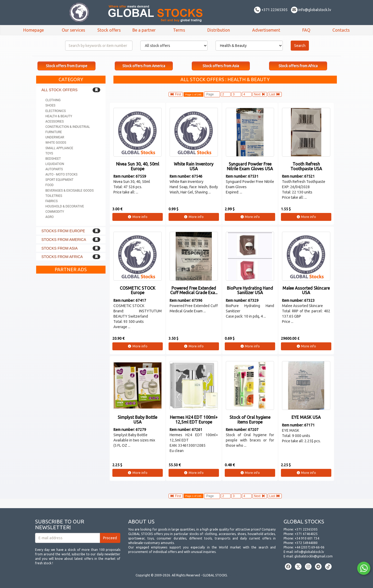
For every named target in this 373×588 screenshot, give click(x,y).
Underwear (55, 137)
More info (138, 217)
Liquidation (55, 164)
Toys (49, 153)
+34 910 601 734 (307, 538)
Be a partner (144, 30)
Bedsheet (53, 159)
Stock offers (109, 30)
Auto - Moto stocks (61, 174)
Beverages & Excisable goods (70, 191)
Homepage (34, 30)
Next (260, 94)
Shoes (50, 105)
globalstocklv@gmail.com (314, 556)
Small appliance (59, 148)
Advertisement (266, 30)
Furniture (54, 132)
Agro (50, 217)
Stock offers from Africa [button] (298, 66)
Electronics (56, 111)
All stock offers (59, 90)
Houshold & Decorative (65, 206)
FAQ (306, 30)
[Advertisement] (71, 355)
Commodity (55, 212)
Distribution (219, 30)
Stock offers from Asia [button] (221, 66)
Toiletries (54, 196)
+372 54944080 (306, 543)
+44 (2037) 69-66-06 (310, 547)
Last (275, 94)
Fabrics (52, 201)
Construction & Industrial (68, 127)
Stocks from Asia (59, 248)
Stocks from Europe (63, 231)
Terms (179, 30)
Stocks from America (64, 240)
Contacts (341, 30)
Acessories (55, 122)
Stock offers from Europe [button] (67, 66)
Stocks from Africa (62, 257)
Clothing (53, 100)
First (176, 94)
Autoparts (54, 169)
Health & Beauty (59, 116)
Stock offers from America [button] (144, 66)
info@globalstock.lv (311, 10)
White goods (56, 143)
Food (49, 185)
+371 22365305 (271, 10)
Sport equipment (59, 180)
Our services (73, 30)
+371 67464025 (306, 534)
